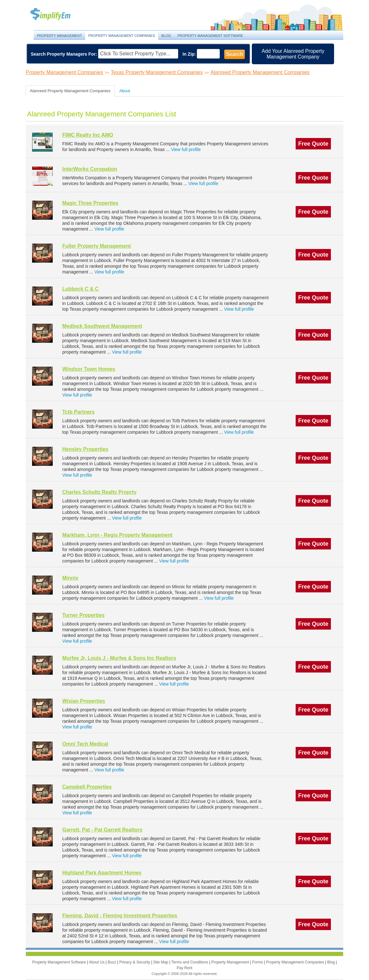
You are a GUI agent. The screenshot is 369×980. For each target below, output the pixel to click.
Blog (166, 36)
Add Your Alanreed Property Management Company (293, 54)
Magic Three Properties (90, 203)
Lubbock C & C (81, 289)
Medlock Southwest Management (102, 326)
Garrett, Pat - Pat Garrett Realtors (102, 830)
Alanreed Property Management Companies (260, 72)
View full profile (186, 149)
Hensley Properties (85, 449)
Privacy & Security (135, 962)
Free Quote (313, 144)
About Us (97, 962)
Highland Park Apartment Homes (102, 873)
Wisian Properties (84, 701)
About (125, 91)
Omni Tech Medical (85, 744)
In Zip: (189, 54)
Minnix (70, 578)
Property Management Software (210, 36)
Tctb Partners (78, 412)
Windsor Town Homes (89, 369)
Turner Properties (83, 615)
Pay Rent (184, 968)
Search (235, 54)
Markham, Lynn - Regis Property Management (117, 535)
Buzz (112, 962)
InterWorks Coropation (90, 169)
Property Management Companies (122, 36)
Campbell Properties (87, 787)
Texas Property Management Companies (157, 72)
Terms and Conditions (190, 962)
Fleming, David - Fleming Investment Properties (120, 916)
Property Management (57, 14)
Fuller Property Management (97, 246)
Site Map (161, 962)
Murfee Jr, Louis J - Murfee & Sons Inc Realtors (119, 658)
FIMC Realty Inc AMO (88, 135)
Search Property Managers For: (64, 54)
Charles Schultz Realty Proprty (99, 492)
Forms (258, 962)
